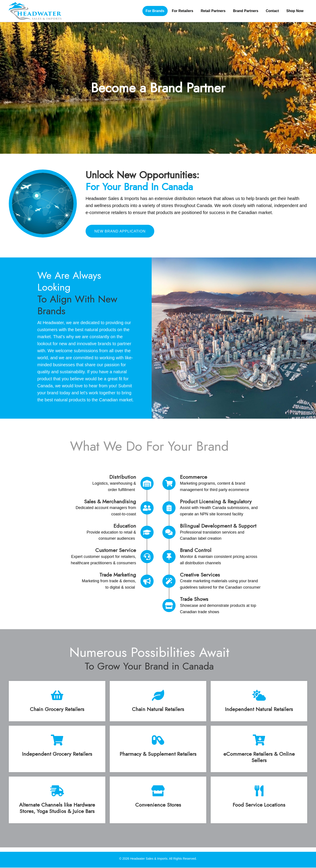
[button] (122, 231)
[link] (155, 11)
